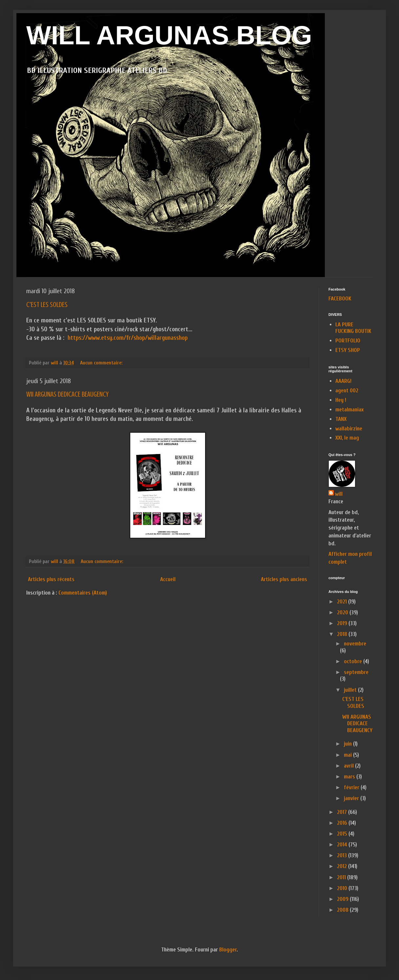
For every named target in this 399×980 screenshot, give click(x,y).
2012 (343, 866)
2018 (343, 634)
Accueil (168, 579)
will (339, 494)
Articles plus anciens (284, 579)
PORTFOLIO (348, 341)
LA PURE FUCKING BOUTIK (353, 328)
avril (349, 766)
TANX (341, 419)
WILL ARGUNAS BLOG (169, 35)
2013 (343, 855)
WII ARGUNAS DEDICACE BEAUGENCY (67, 394)
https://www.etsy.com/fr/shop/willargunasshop (128, 338)
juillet (351, 690)
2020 (343, 612)
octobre (354, 661)
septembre (356, 672)
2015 (343, 834)
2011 (342, 877)
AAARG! (343, 381)
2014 (343, 845)
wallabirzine (349, 429)
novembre (355, 644)
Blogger (228, 950)
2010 (343, 888)
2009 (343, 899)
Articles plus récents (51, 579)
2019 (343, 623)
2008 (343, 910)
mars (350, 777)
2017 (343, 812)
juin (348, 744)
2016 (343, 823)
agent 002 (347, 391)
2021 (343, 602)
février (352, 787)
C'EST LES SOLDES (47, 305)
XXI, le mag (347, 438)
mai (348, 755)
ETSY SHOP (348, 350)
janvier (352, 798)
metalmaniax (349, 410)
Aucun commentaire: (102, 363)
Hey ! (341, 400)
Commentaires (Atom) (83, 593)
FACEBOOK (340, 299)
